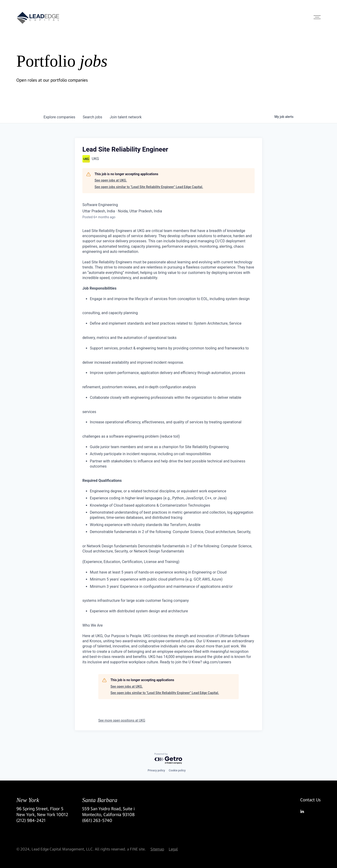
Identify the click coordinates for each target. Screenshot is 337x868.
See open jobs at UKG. (111, 180)
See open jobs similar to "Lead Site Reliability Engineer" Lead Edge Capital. (149, 187)
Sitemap (157, 849)
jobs (92, 117)
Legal (173, 849)
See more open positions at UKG (122, 720)
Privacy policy (156, 770)
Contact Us (310, 800)
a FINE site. (136, 849)
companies (59, 117)
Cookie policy (177, 770)
